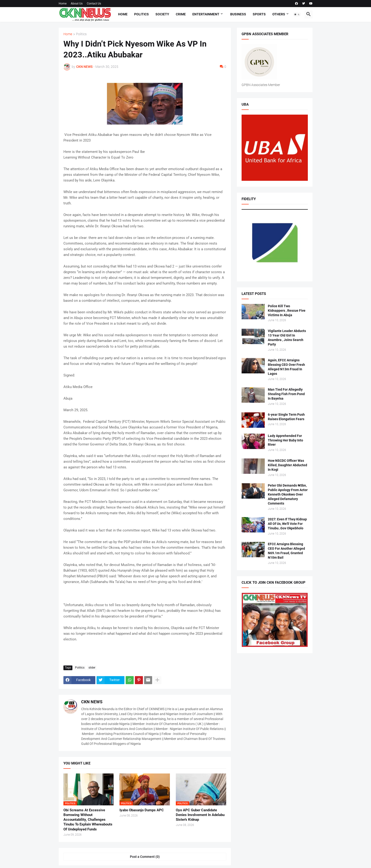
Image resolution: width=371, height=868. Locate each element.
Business (238, 14)
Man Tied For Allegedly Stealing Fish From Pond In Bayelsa (286, 394)
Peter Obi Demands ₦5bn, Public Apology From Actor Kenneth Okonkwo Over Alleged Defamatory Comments (288, 494)
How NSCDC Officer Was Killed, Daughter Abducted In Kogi (287, 465)
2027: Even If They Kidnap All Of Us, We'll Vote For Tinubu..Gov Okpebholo (287, 524)
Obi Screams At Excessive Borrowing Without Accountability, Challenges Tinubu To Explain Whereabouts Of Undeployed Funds (88, 820)
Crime (181, 14)
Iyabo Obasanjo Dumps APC (142, 810)
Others (279, 14)
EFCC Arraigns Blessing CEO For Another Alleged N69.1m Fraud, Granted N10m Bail (286, 551)
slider (92, 668)
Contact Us (94, 4)
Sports (259, 14)
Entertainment (206, 14)
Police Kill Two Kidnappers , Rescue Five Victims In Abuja (287, 311)
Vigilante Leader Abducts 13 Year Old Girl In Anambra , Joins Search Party (287, 338)
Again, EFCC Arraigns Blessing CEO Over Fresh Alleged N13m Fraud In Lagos (286, 367)
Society (162, 14)
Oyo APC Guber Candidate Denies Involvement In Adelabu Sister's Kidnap (200, 815)
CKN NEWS (92, 702)
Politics (141, 14)
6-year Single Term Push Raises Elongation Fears (286, 417)
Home (63, 4)
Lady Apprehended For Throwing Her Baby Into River (285, 440)
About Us (77, 4)
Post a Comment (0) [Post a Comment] (145, 857)
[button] (297, 14)
